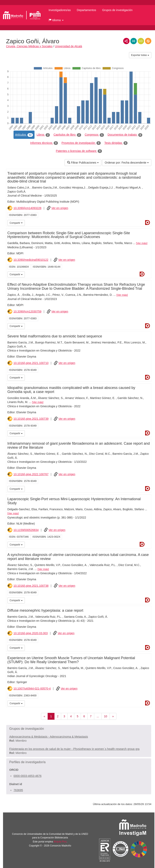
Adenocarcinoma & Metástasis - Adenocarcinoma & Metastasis (49, 737)
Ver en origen (60, 208)
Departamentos (87, 10)
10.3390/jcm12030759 (28, 311)
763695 (18, 790)
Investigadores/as (60, 10)
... (98, 716)
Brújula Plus (60, 842)
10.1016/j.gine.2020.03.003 (31, 633)
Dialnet (148, 223)
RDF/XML (126, 41)
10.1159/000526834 (26, 530)
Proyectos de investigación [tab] (81, 143)
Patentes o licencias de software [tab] (79, 151)
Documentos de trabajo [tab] (125, 135)
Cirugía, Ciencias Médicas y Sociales (29, 46)
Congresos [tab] (94, 135)
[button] (56, 20)
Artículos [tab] (24, 135)
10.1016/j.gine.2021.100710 (31, 363)
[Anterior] (44, 716)
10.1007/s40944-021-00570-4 (32, 689)
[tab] (79, 729)
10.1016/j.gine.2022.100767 (31, 474)
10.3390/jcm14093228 (28, 208)
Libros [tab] (43, 135)
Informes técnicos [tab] (44, 143)
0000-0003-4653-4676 (28, 776)
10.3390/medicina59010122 (31, 260)
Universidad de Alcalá (69, 46)
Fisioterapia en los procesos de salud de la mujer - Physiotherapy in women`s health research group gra (74, 749)
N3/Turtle (141, 41)
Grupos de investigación (117, 10)
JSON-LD (134, 41)
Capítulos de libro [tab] (67, 135)
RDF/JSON (148, 41)
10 (106, 716)
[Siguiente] (113, 716)
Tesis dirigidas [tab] (116, 143)
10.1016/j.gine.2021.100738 (31, 586)
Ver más (142, 243)
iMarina (148, 274)
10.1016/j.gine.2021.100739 (31, 419)
